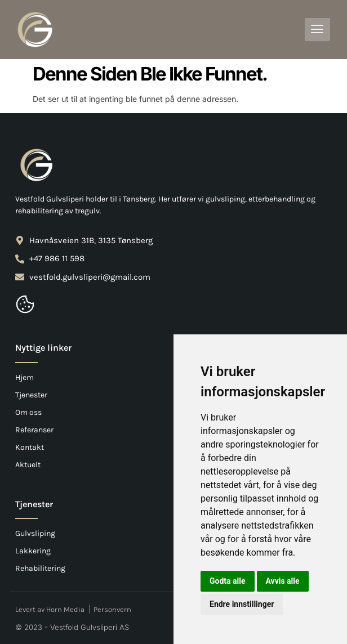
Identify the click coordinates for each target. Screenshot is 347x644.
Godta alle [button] (228, 581)
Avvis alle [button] (283, 581)
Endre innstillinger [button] (242, 604)
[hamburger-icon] (317, 30)
